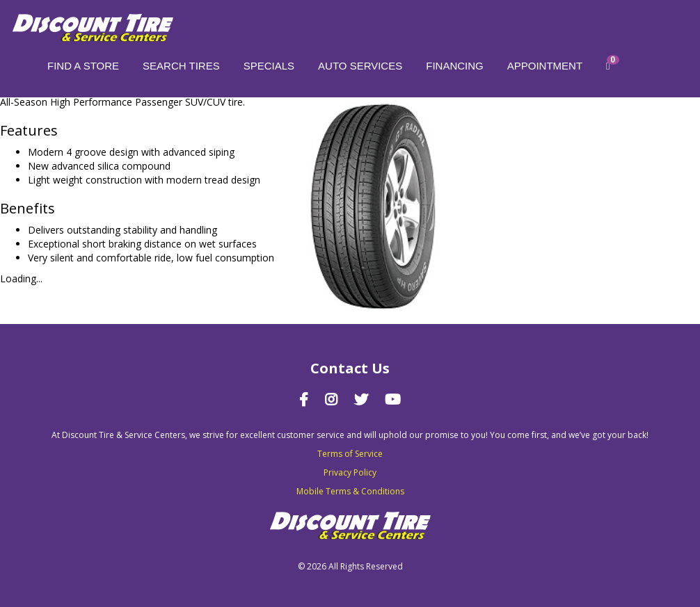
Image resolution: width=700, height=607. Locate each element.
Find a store (83, 66)
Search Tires (181, 66)
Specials (269, 66)
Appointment (545, 66)
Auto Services (360, 66)
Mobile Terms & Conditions (350, 491)
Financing (455, 66)
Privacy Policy (350, 472)
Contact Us (350, 368)
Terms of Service (350, 454)
